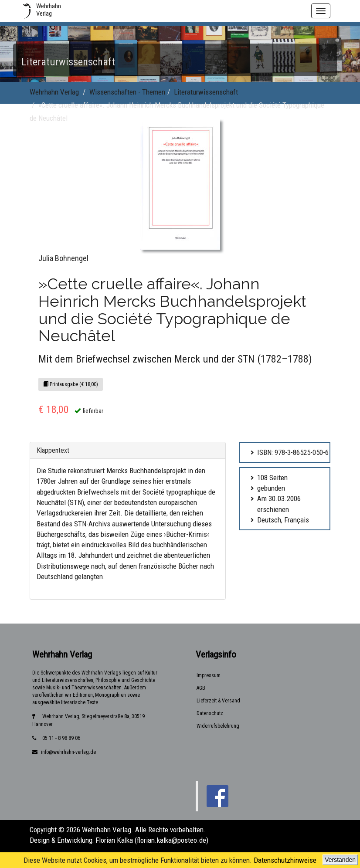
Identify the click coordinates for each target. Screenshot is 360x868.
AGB (201, 688)
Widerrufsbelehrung (218, 726)
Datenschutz (210, 713)
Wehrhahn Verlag (54, 92)
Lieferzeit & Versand (218, 701)
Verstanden (340, 860)
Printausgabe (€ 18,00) (71, 384)
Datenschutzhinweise (285, 860)
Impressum (209, 675)
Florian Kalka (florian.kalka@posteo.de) (152, 840)
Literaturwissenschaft (206, 92)
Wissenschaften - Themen (127, 92)
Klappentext (53, 450)
